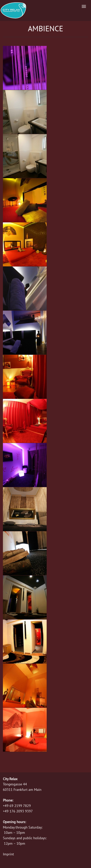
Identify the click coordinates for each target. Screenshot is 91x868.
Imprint (8, 854)
